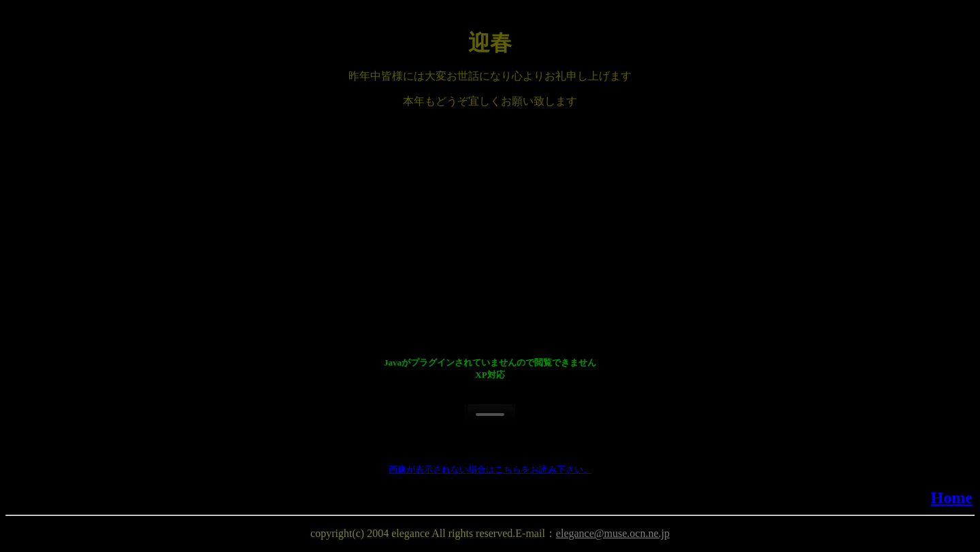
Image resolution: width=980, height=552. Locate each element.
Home (952, 498)
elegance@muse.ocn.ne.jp (613, 533)
